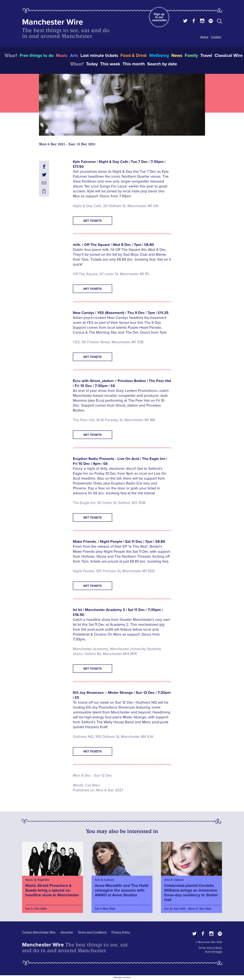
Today (92, 64)
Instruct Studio (214, 948)
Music (62, 56)
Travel (206, 56)
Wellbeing (159, 56)
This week (110, 64)
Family (191, 56)
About (204, 37)
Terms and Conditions (92, 932)
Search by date (162, 64)
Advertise (67, 932)
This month (134, 64)
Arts (74, 56)
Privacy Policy (121, 932)
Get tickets (92, 221)
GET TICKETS (92, 518)
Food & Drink (134, 56)
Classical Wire (228, 56)
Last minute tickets (99, 56)
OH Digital (217, 952)
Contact (216, 37)
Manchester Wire (53, 22)
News (177, 56)
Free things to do (37, 56)
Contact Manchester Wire (39, 932)
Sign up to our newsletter (159, 17)
